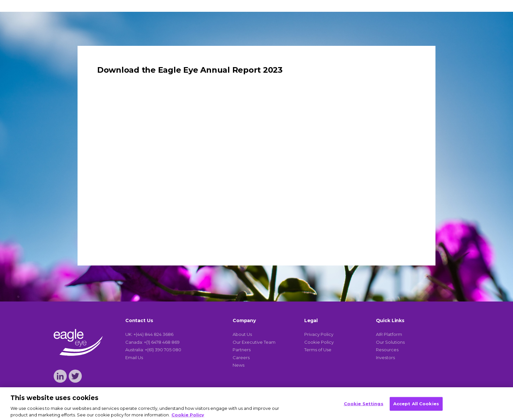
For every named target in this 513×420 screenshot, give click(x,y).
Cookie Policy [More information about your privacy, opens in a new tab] (188, 417)
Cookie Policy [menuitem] (319, 342)
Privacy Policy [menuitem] (319, 334)
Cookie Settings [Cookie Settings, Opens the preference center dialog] (364, 406)
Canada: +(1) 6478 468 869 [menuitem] (152, 342)
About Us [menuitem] (242, 334)
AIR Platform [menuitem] (389, 334)
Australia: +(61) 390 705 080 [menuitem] (153, 350)
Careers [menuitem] (241, 357)
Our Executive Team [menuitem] (254, 342)
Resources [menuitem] (387, 350)
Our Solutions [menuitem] (390, 342)
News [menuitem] (239, 365)
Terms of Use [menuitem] (318, 350)
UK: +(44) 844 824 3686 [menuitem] (149, 334)
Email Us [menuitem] (134, 357)
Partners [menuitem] (242, 350)
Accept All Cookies (416, 406)
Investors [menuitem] (385, 357)
